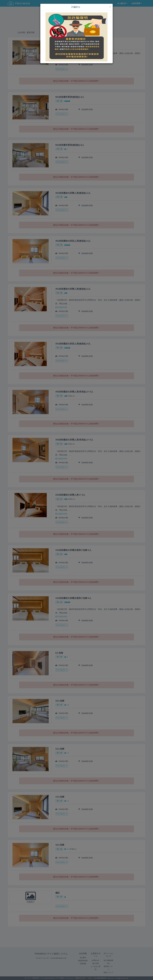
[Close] (110, 7)
